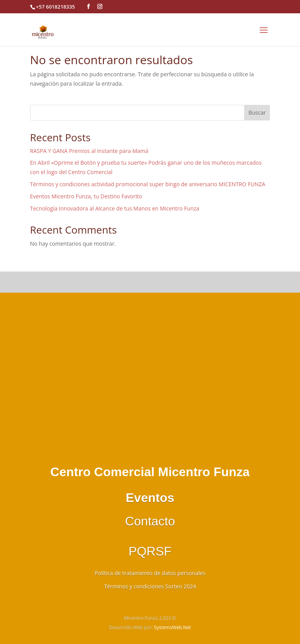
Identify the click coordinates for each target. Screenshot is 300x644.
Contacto (150, 521)
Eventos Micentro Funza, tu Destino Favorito (86, 196)
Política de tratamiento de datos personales (150, 573)
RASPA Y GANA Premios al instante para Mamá (89, 151)
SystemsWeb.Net (172, 627)
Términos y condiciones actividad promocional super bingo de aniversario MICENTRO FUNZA (148, 184)
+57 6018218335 (55, 7)
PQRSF (150, 551)
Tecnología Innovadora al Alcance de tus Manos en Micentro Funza (115, 208)
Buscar (257, 112)
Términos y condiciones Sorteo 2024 (150, 586)
